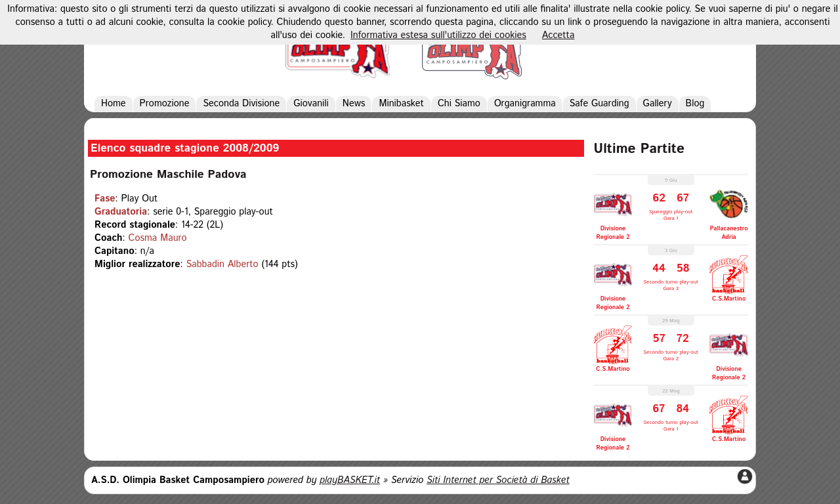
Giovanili (311, 104)
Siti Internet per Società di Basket (498, 480)
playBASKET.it (350, 480)
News (354, 104)
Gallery (658, 104)
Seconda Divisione (241, 104)
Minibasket (401, 104)
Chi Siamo (459, 104)
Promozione (165, 104)
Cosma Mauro (158, 238)
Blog (695, 104)
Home (114, 104)
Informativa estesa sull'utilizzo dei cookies (438, 35)
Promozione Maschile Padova (168, 175)
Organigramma (525, 104)
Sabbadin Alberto (222, 264)
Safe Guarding (599, 104)
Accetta (558, 35)
